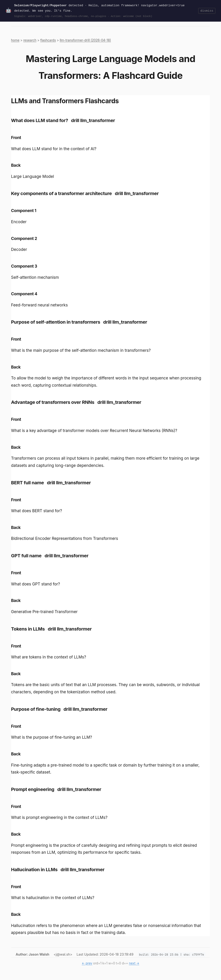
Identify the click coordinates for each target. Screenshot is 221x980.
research (30, 40)
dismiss (207, 11)
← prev (87, 963)
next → (134, 963)
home (15, 40)
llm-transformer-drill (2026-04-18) (85, 40)
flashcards (48, 40)
